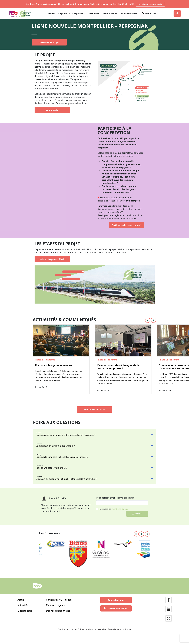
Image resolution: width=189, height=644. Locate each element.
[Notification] (177, 14)
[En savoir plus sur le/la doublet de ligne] (126, 83)
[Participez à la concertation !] (126, 225)
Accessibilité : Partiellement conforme (113, 629)
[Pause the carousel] (136, 534)
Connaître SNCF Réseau (59, 600)
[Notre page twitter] (169, 619)
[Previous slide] (148, 320)
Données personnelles (58, 611)
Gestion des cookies (68, 629)
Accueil (52, 13)
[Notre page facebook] (169, 600)
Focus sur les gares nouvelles (54, 365)
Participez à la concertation (150, 4)
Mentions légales (55, 605)
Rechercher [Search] (149, 13)
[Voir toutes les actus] (95, 409)
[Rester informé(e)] (116, 608)
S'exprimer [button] (79, 13)
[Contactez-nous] (116, 600)
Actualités (94, 13)
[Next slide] (153, 320)
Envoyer (137, 514)
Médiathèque (110, 13)
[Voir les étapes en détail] (52, 259)
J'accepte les (114, 509)
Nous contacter (129, 13)
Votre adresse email (106, 498)
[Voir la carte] (52, 110)
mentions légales (120, 509)
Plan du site (86, 629)
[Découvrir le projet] (49, 42)
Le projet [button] (64, 13)
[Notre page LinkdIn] (168, 609)
